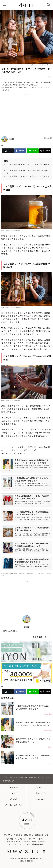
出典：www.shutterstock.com (41, 65)
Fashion (13, 787)
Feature (40, 799)
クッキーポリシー (14, 841)
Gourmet (40, 793)
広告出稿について (41, 835)
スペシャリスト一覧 (29, 841)
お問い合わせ (29, 835)
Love (13, 793)
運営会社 (41, 841)
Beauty (40, 787)
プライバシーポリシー (37, 839)
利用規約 (10, 839)
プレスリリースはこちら (13, 835)
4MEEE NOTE (13, 805)
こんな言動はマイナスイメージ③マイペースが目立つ (28, 176)
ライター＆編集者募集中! (34, 844)
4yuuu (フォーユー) (16, 844)
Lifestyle (13, 799)
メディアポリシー (21, 839)
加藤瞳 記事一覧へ (41, 637)
